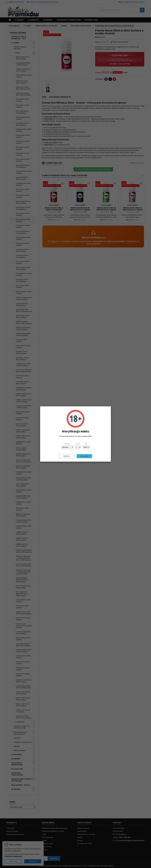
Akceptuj (84, 456)
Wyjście (67, 456)
